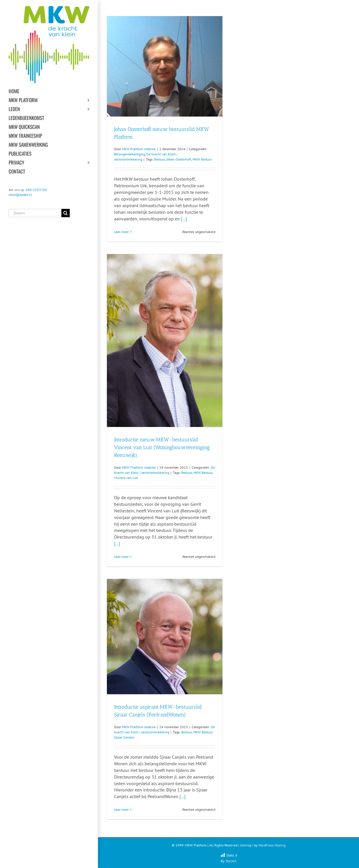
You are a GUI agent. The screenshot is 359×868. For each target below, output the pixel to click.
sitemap (246, 845)
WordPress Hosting (272, 845)
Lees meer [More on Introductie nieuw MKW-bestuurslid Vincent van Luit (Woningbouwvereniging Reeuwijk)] (121, 557)
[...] (184, 219)
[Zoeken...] (35, 213)
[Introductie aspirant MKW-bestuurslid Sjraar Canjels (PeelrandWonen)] (165, 637)
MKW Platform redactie (139, 149)
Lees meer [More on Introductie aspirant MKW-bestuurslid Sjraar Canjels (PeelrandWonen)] (121, 809)
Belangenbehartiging (130, 154)
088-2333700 (36, 190)
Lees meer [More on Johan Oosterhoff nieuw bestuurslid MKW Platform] (121, 232)
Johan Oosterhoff (179, 159)
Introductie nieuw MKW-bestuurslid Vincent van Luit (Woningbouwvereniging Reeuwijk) (162, 447)
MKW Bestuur (202, 159)
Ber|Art (231, 861)
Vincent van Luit (126, 478)
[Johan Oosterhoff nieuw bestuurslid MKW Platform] (165, 66)
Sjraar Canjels (124, 737)
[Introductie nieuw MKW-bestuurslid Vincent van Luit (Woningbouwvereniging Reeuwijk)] (165, 341)
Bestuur (159, 159)
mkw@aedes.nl (20, 195)
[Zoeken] (66, 213)
